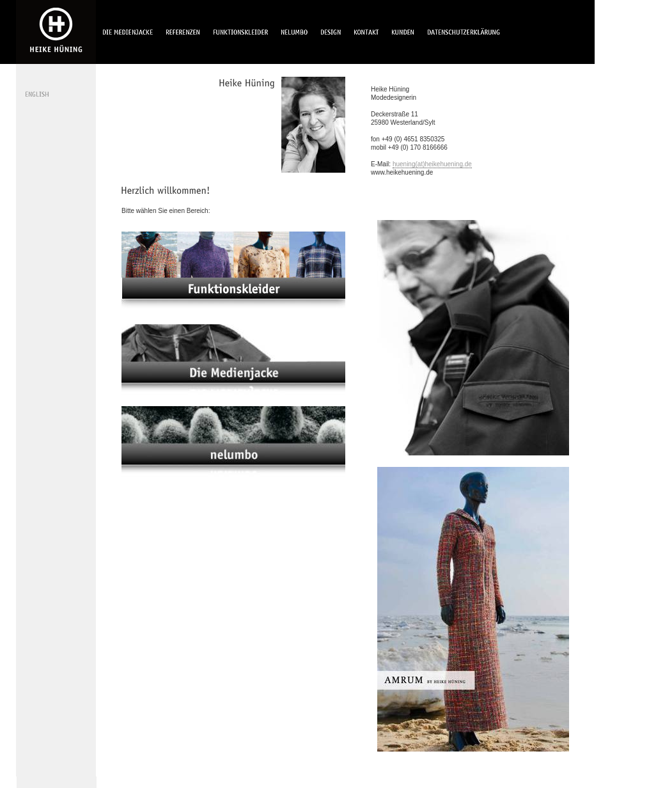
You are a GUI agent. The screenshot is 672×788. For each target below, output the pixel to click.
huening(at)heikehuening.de (432, 164)
